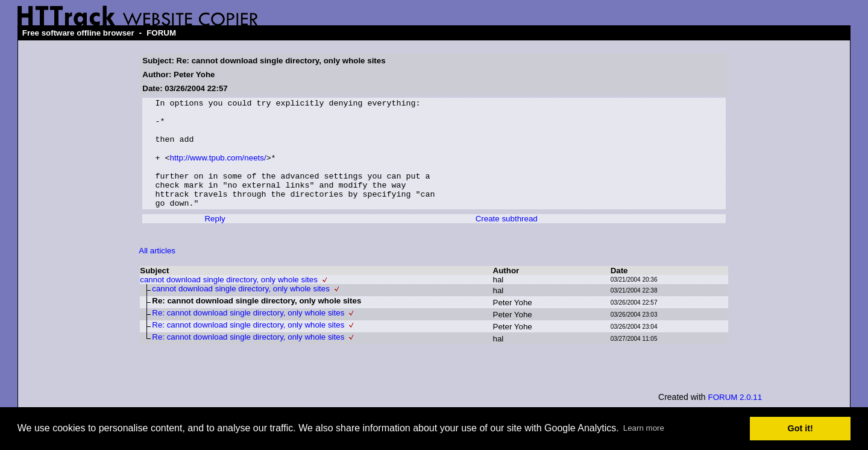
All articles (157, 272)
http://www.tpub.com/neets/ (218, 170)
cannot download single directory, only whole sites (229, 301)
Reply (215, 240)
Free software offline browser (78, 33)
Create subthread (507, 240)
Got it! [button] (800, 428)
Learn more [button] (644, 428)
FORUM (161, 33)
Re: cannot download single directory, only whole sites (248, 334)
